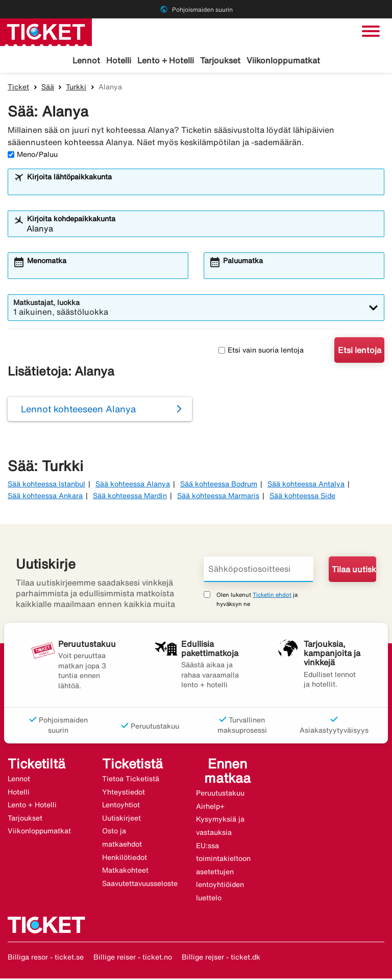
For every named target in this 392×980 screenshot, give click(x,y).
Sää (48, 88)
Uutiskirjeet (121, 820)
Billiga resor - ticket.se (46, 958)
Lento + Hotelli (166, 60)
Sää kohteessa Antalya (306, 485)
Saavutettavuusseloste (140, 885)
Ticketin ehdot (272, 596)
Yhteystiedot (124, 794)
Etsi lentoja (360, 352)
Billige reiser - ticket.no (133, 958)
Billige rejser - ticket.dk (221, 958)
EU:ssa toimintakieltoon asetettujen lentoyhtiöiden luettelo (223, 873)
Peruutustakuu (220, 795)
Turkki (76, 88)
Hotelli (119, 60)
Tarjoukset (220, 60)
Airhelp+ (210, 808)
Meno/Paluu (33, 156)
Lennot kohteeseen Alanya (78, 410)
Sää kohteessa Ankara (45, 497)
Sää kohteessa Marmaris (218, 497)
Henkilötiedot (125, 859)
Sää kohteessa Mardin (130, 497)
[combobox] (203, 188)
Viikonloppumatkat (283, 60)
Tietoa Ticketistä (131, 780)
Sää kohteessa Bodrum (219, 485)
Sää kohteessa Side (302, 497)
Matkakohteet (125, 872)
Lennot (86, 60)
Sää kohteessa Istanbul (46, 485)
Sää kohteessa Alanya (133, 485)
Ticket (18, 88)
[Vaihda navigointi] (371, 31)
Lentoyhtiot (121, 806)
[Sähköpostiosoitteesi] (259, 571)
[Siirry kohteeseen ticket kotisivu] (46, 31)
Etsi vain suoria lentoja (261, 352)
